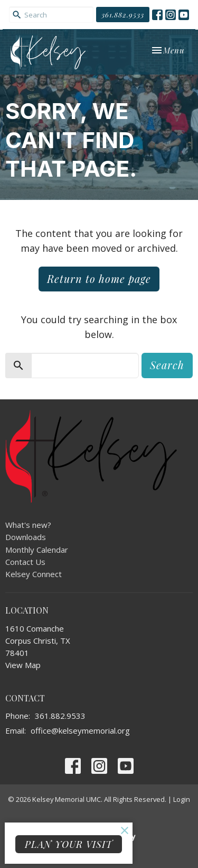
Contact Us (25, 562)
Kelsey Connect (34, 574)
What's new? (28, 525)
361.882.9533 (123, 15)
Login (182, 799)
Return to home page (99, 278)
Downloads (26, 537)
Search (167, 365)
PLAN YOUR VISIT (69, 844)
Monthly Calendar (37, 550)
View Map (23, 665)
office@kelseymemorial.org (80, 730)
